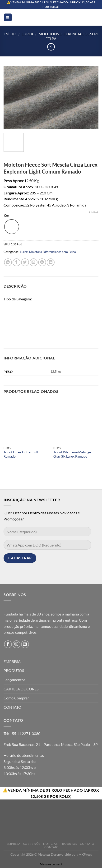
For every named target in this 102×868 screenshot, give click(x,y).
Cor (7, 216)
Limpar (94, 212)
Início (10, 34)
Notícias (50, 844)
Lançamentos (14, 680)
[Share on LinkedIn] (51, 262)
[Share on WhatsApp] (8, 262)
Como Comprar (16, 698)
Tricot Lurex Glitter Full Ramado (21, 454)
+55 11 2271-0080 (25, 733)
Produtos (69, 844)
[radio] (12, 227)
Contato (87, 844)
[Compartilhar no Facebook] (16, 262)
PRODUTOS (14, 670)
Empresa (14, 844)
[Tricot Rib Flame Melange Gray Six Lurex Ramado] (76, 422)
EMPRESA (12, 661)
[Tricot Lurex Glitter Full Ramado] (26, 422)
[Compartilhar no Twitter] (25, 262)
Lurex (27, 34)
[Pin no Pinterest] (42, 262)
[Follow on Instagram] (16, 644)
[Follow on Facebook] (8, 644)
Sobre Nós (32, 844)
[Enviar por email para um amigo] (34, 262)
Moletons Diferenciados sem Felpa (53, 252)
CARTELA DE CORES (21, 689)
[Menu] (8, 17)
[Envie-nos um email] (25, 644)
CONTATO (12, 707)
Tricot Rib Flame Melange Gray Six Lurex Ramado (72, 454)
